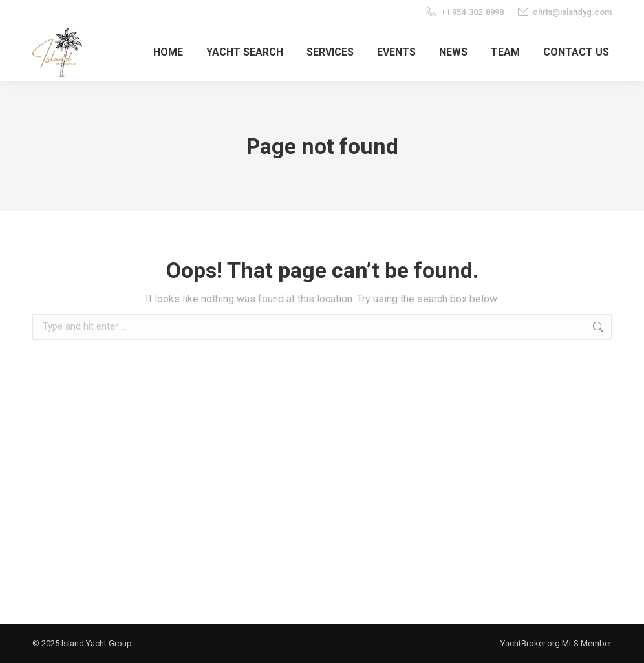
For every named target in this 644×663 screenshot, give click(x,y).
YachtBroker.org (530, 643)
